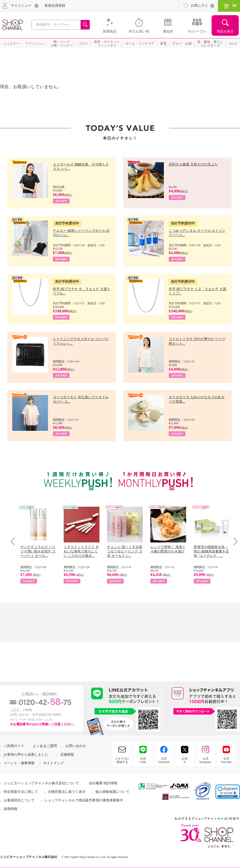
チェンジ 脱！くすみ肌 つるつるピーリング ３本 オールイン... (125, 551)
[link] (228, 792)
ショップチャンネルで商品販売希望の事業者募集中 (84, 800)
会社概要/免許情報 (103, 783)
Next (234, 541)
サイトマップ (53, 763)
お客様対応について (19, 800)
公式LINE (143, 760)
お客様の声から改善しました (26, 755)
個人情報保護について (112, 792)
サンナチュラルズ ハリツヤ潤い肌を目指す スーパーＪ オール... (38, 551)
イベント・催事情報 (19, 763)
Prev (15, 541)
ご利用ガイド (14, 746)
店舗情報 (67, 755)
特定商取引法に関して (21, 792)
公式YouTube (226, 760)
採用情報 (11, 809)
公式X (185, 760)
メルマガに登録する (122, 760)
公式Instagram (205, 760)
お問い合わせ (76, 746)
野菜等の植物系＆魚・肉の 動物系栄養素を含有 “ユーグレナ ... (211, 551)
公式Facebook (164, 760)
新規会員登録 (55, 6)
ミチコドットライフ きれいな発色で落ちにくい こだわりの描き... (81, 551)
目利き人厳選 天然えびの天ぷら (193, 164)
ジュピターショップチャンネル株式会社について (41, 783)
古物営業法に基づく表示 (67, 792)
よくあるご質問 (45, 746)
